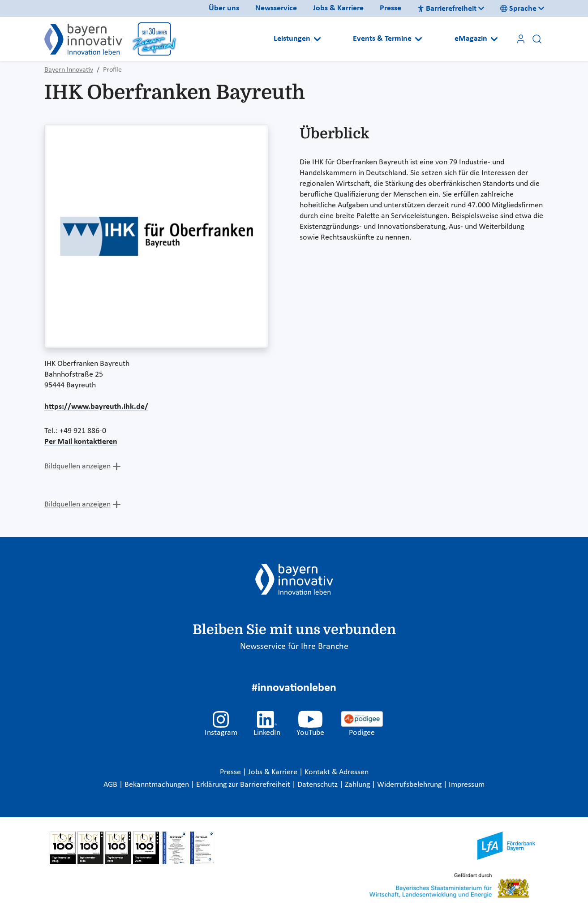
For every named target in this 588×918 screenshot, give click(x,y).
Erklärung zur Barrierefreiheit (244, 785)
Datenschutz (318, 785)
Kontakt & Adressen (337, 772)
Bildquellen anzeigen (77, 466)
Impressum (467, 785)
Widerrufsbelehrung (410, 785)
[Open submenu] (317, 39)
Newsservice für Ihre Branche (294, 647)
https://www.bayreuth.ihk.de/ (96, 407)
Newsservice (276, 8)
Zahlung (358, 785)
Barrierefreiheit (447, 9)
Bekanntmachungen (158, 785)
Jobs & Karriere (338, 8)
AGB (111, 785)
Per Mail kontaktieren (81, 442)
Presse (391, 8)
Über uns (224, 8)
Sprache (518, 9)
